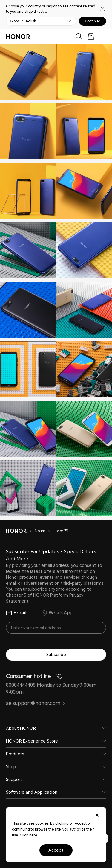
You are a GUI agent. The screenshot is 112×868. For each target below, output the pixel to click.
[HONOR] (20, 531)
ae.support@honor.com (36, 703)
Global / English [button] (23, 21)
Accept (56, 850)
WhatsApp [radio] (57, 613)
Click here (28, 835)
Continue (92, 21)
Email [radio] (16, 613)
